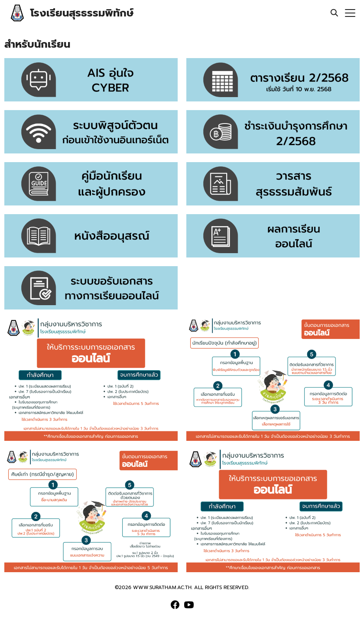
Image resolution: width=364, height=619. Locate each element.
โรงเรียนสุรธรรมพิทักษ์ (82, 13)
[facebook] (175, 605)
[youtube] (189, 605)
